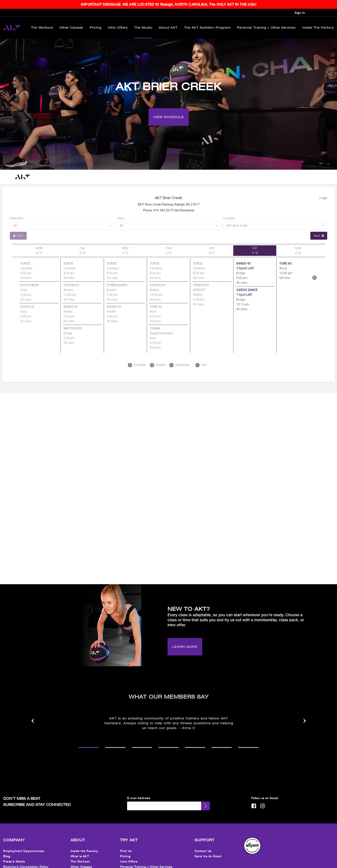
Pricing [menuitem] (96, 28)
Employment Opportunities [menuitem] (24, 844)
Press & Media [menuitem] (14, 855)
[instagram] (263, 799)
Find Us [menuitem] (126, 844)
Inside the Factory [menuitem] (318, 28)
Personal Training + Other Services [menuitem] (266, 28)
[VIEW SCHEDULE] (169, 110)
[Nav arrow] (33, 714)
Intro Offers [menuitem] (118, 28)
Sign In (300, 13)
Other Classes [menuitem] (71, 28)
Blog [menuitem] (7, 849)
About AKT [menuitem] (168, 28)
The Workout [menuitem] (42, 28)
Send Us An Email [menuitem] (208, 849)
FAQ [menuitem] (6, 865)
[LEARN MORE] (185, 643)
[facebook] (254, 799)
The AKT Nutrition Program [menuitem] (207, 28)
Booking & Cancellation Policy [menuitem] (26, 860)
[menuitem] (252, 846)
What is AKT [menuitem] (80, 849)
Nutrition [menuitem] (127, 865)
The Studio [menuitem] (143, 28)
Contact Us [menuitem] (203, 844)
